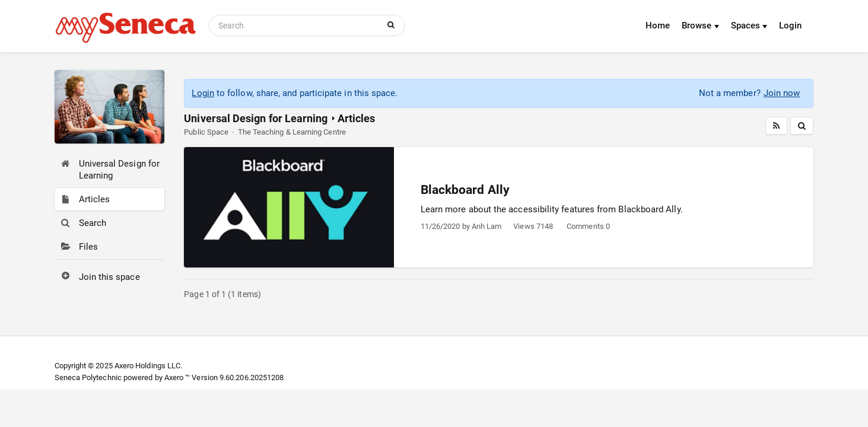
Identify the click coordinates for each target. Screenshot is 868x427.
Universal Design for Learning (256, 118)
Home (658, 26)
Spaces (749, 26)
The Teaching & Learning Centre (292, 132)
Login (790, 26)
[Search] (296, 26)
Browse (700, 26)
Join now (782, 93)
